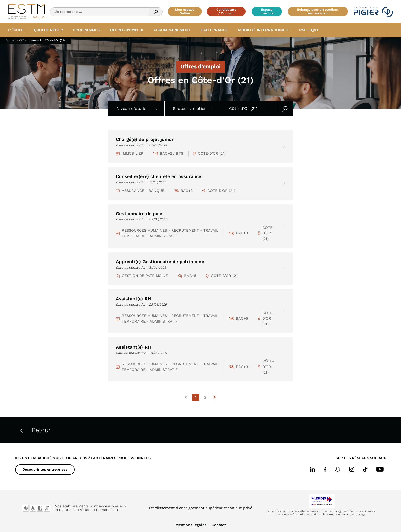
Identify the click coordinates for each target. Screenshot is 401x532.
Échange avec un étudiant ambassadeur (318, 11)
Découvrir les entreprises (45, 469)
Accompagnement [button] (172, 30)
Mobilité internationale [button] (264, 30)
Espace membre (267, 11)
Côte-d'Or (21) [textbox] (243, 109)
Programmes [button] (86, 30)
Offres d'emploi (31, 41)
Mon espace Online (185, 11)
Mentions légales (191, 525)
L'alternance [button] (214, 30)
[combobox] (137, 109)
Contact (219, 525)
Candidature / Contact (226, 11)
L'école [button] (16, 30)
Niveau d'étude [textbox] (131, 109)
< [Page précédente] (186, 397)
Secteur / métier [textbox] (189, 109)
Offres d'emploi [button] (127, 30)
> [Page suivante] (215, 397)
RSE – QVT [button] (309, 30)
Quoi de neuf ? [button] (48, 30)
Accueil (11, 41)
